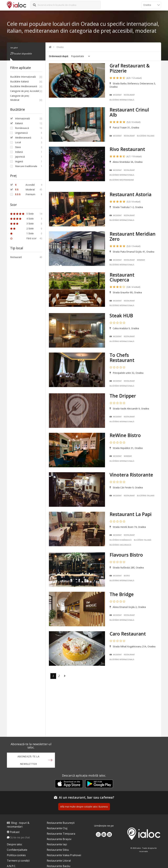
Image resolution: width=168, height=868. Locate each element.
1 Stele (22, 233)
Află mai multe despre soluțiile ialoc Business (84, 807)
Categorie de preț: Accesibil (25, 91)
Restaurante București (61, 823)
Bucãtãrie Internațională (122, 100)
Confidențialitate (17, 850)
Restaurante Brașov (59, 839)
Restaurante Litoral (59, 861)
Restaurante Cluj (57, 828)
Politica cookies (16, 855)
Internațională (22, 118)
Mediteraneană (23, 138)
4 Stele (22, 219)
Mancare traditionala (26, 166)
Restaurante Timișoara (61, 834)
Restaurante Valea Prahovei (64, 855)
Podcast (15, 832)
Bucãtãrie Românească (121, 540)
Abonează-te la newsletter (29, 760)
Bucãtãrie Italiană (146, 136)
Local (18, 142)
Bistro (127, 576)
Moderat (116, 95)
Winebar (141, 260)
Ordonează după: (59, 56)
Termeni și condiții (18, 861)
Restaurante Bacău (58, 866)
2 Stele (22, 228)
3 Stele (22, 224)
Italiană (19, 123)
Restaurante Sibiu (58, 850)
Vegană (19, 161)
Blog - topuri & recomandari (18, 825)
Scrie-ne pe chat (20, 837)
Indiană (19, 152)
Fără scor (23, 238)
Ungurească (21, 133)
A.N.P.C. (11, 866)
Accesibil (25, 185)
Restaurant (129, 95)
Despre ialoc (15, 844)
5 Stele (22, 214)
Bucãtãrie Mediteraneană (122, 180)
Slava (18, 147)
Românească (22, 128)
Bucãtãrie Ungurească (120, 545)
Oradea (60, 47)
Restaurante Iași (57, 844)
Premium (25, 194)
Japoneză (20, 157)
